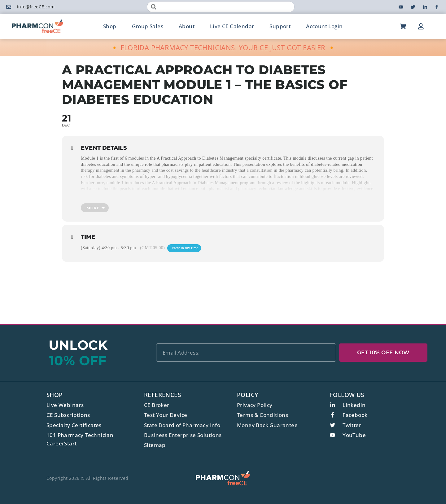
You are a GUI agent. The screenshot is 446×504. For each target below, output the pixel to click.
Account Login (324, 26)
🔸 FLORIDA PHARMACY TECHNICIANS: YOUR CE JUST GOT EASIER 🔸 (223, 47)
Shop (110, 26)
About (187, 26)
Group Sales (148, 26)
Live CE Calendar (232, 26)
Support (280, 26)
